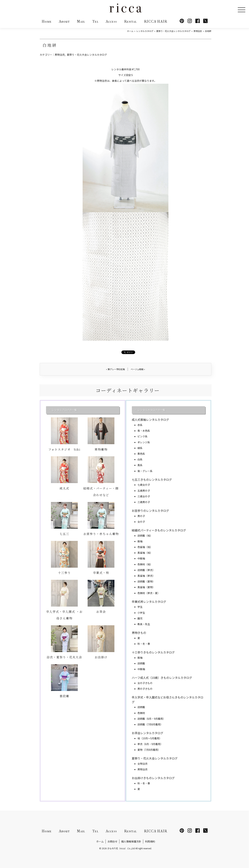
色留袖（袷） (145, 547)
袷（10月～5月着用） (150, 738)
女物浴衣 (142, 764)
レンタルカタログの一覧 (151, 410)
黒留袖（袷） (145, 553)
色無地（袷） (145, 564)
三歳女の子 (144, 496)
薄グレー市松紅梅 (115, 369)
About (64, 22)
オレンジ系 (144, 442)
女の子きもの (145, 683)
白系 (140, 459)
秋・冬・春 (144, 644)
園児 (140, 618)
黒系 (140, 465)
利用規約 (150, 841)
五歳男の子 (144, 491)
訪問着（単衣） (146, 570)
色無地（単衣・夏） (149, 593)
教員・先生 (144, 624)
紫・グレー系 (145, 471)
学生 (140, 607)
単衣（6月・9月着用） (150, 744)
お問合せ (112, 841)
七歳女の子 (144, 485)
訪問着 (141, 663)
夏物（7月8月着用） (149, 750)
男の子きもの (145, 689)
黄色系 (141, 454)
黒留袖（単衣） (146, 576)
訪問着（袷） (145, 536)
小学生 (141, 613)
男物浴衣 (60, 55)
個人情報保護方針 (131, 841)
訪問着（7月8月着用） (150, 724)
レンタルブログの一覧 (64, 410)
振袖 (140, 541)
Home (47, 22)
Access (111, 22)
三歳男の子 (144, 502)
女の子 (141, 522)
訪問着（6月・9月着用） (151, 719)
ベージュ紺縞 (138, 369)
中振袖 (141, 558)
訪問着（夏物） (146, 581)
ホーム (100, 841)
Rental (130, 22)
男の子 (141, 516)
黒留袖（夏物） (146, 587)
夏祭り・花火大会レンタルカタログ (87, 55)
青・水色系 (144, 431)
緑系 (140, 448)
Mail (81, 22)
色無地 (141, 713)
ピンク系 (142, 436)
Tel (95, 22)
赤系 (140, 425)
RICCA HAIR (156, 22)
